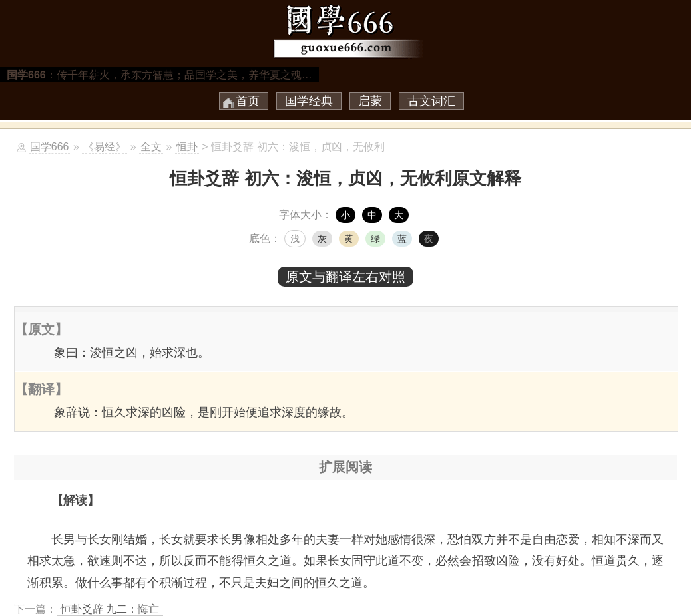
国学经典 (309, 101)
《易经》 (105, 147)
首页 (248, 101)
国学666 (50, 147)
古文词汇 (431, 101)
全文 (151, 147)
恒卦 (187, 147)
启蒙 (370, 101)
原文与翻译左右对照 (345, 277)
